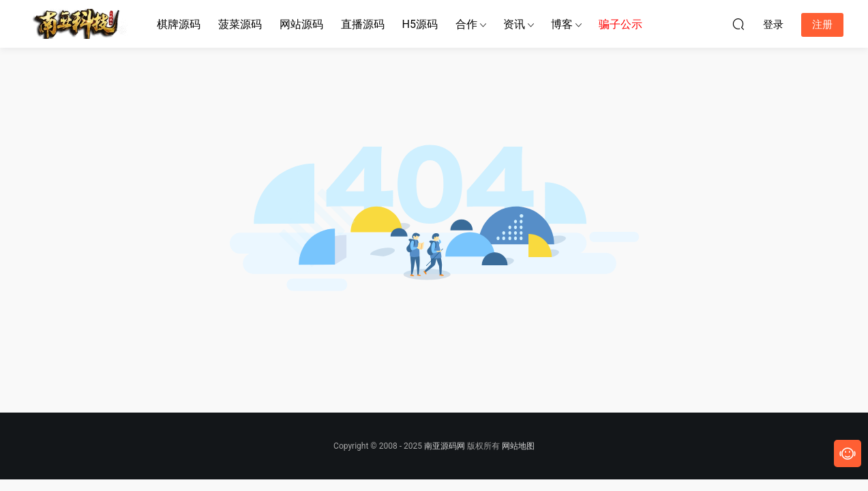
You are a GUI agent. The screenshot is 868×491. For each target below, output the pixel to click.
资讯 (514, 24)
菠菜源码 (240, 24)
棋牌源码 (179, 24)
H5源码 (420, 24)
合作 (466, 24)
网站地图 (518, 446)
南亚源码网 (445, 446)
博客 (562, 24)
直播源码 (363, 24)
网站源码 (301, 24)
